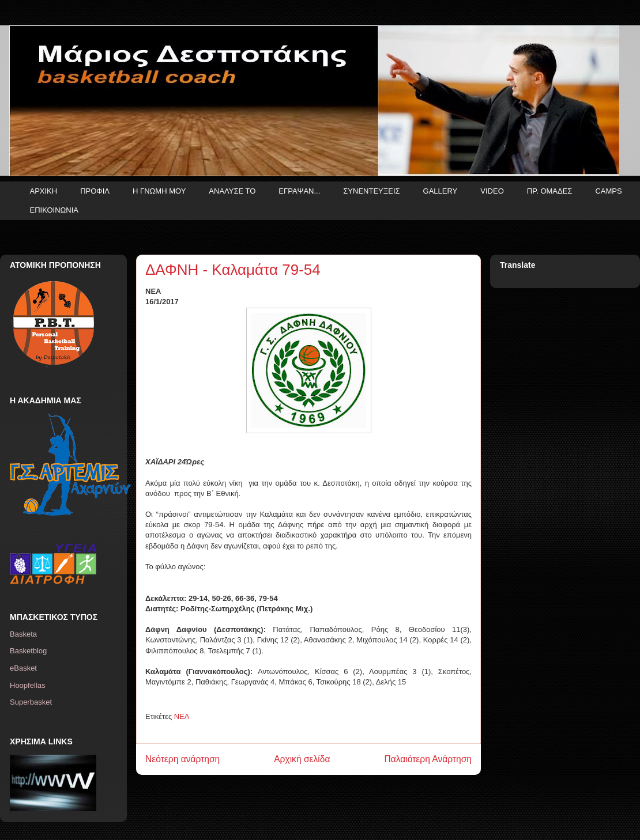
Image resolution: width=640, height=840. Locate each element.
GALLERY (441, 191)
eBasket (23, 668)
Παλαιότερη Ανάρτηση (428, 759)
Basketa (23, 634)
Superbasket (31, 702)
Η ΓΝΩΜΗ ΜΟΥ (159, 191)
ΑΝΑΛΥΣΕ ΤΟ (232, 191)
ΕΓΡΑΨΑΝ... (299, 191)
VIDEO (492, 191)
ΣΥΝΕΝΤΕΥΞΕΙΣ (371, 191)
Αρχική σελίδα (302, 759)
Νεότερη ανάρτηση (182, 759)
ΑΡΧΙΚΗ (44, 191)
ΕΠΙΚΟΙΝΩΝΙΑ (54, 210)
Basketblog (28, 651)
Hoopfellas (27, 685)
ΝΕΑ (182, 716)
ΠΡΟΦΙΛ (95, 191)
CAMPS (608, 191)
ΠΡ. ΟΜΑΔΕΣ (550, 191)
